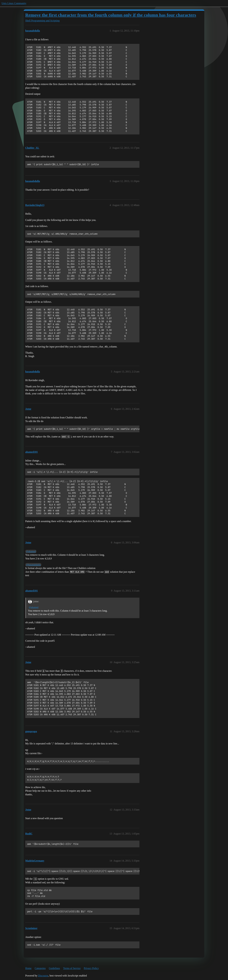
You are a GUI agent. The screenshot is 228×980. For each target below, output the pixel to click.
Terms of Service (72, 968)
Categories (40, 968)
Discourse (43, 976)
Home (28, 968)
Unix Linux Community (14, 3)
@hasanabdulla (33, 565)
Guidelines (54, 968)
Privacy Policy (91, 968)
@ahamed (31, 551)
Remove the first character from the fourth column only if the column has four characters (111, 15)
